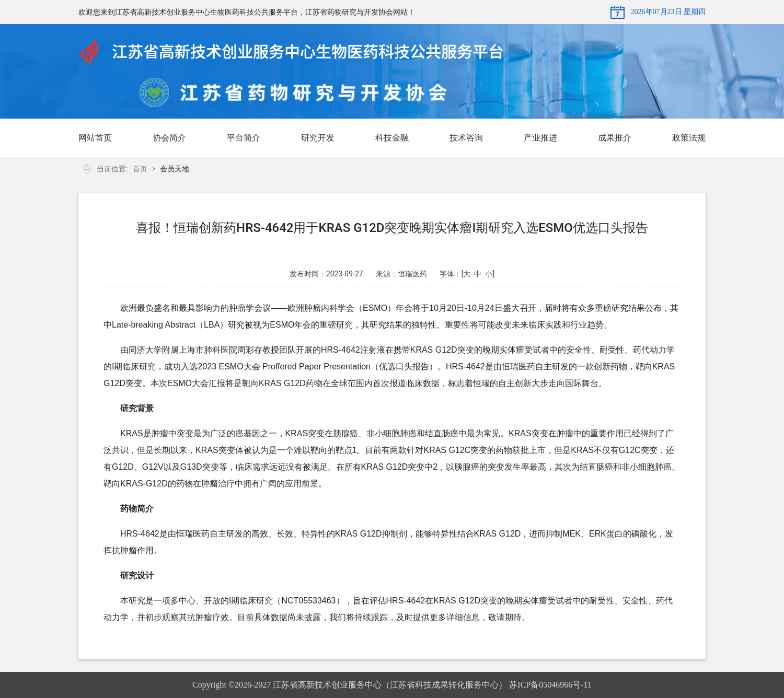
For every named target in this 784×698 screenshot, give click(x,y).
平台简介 (244, 138)
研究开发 (318, 138)
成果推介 (615, 138)
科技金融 (392, 138)
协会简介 (169, 138)
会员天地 (175, 169)
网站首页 (95, 138)
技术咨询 (466, 138)
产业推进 (540, 138)
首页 (140, 169)
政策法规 (689, 138)
